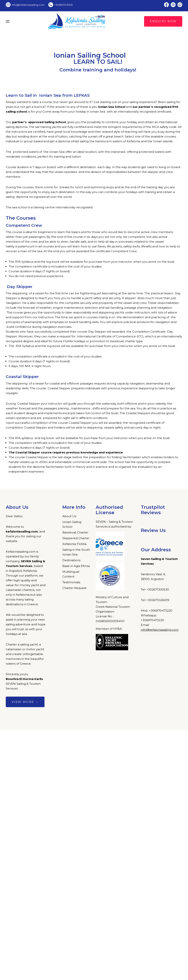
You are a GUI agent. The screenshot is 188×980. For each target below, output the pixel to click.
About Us (69, 516)
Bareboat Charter (75, 532)
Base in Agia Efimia (76, 566)
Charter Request (74, 588)
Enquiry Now (163, 21)
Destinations (71, 560)
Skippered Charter (76, 538)
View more (25, 702)
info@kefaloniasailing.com (160, 630)
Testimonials (71, 582)
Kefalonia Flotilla (74, 544)
